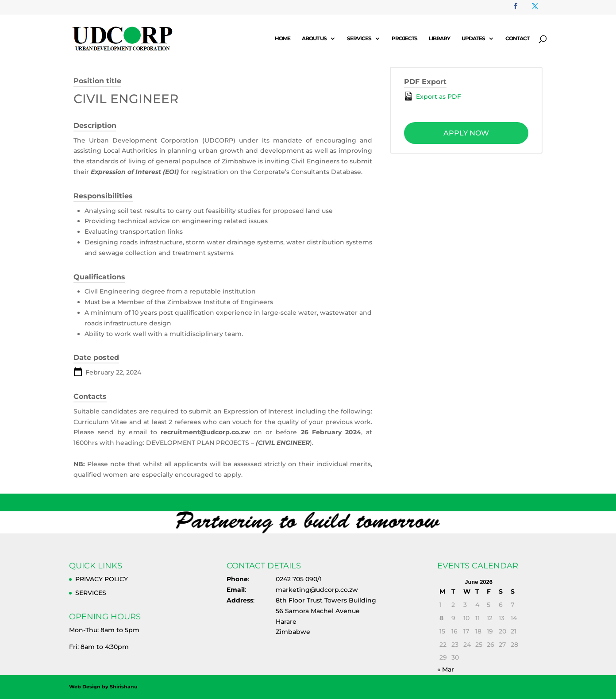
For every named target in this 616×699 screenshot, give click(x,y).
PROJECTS (404, 39)
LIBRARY (439, 39)
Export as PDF (433, 96)
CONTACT (517, 39)
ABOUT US (314, 39)
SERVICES (359, 39)
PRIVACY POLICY (102, 579)
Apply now (466, 133)
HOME (283, 39)
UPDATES (473, 39)
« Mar (446, 669)
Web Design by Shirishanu (103, 687)
